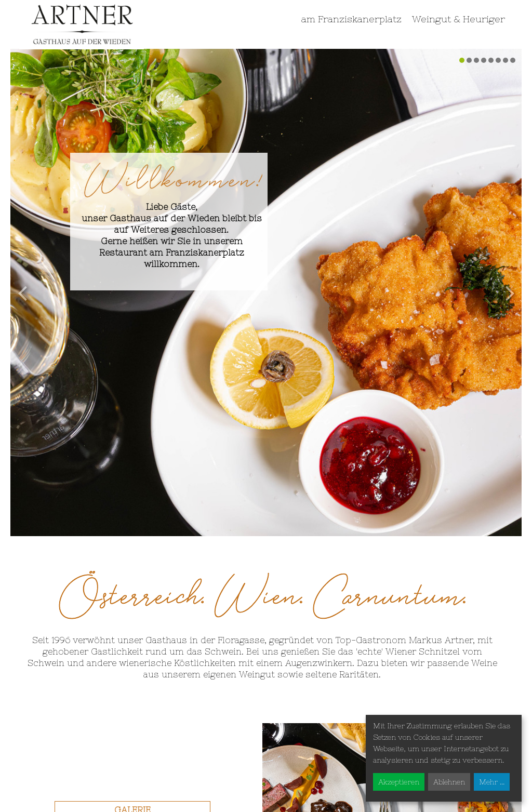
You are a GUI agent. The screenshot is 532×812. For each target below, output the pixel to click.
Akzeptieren (399, 782)
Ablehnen (449, 782)
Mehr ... (492, 782)
